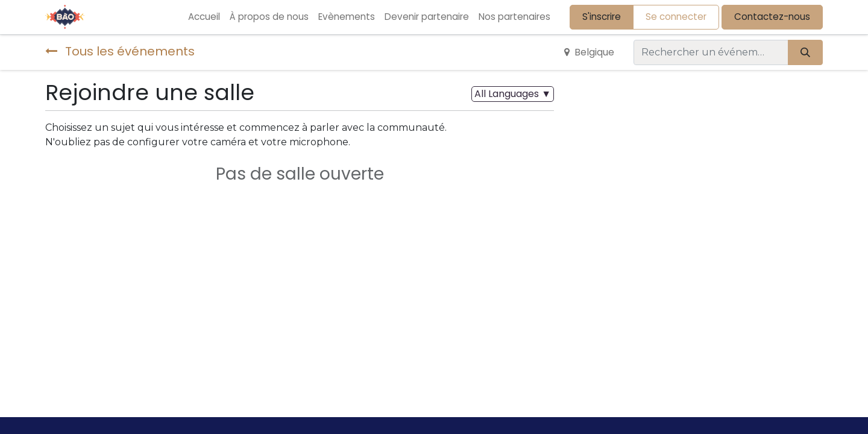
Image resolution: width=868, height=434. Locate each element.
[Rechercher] (805, 52)
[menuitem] (204, 17)
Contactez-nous (772, 17)
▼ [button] (513, 94)
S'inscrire (602, 17)
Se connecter (676, 17)
